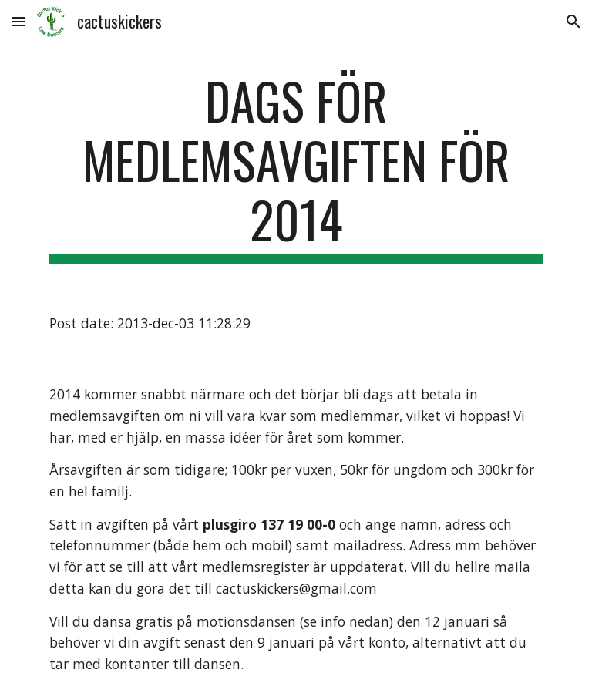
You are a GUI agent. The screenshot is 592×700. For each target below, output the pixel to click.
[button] (18, 21)
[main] (296, 167)
